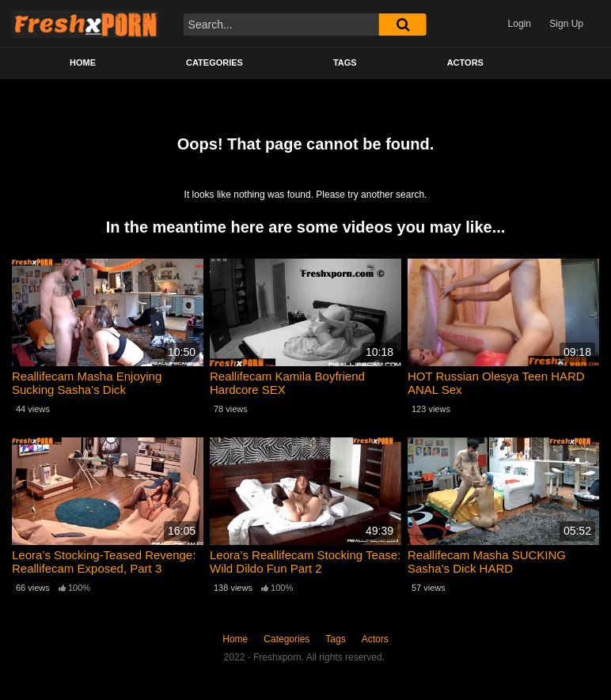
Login (520, 24)
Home (83, 62)
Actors (465, 62)
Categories (214, 62)
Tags (345, 62)
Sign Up (566, 24)
